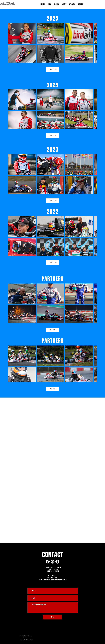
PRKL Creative (28, 640)
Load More (52, 69)
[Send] (53, 617)
